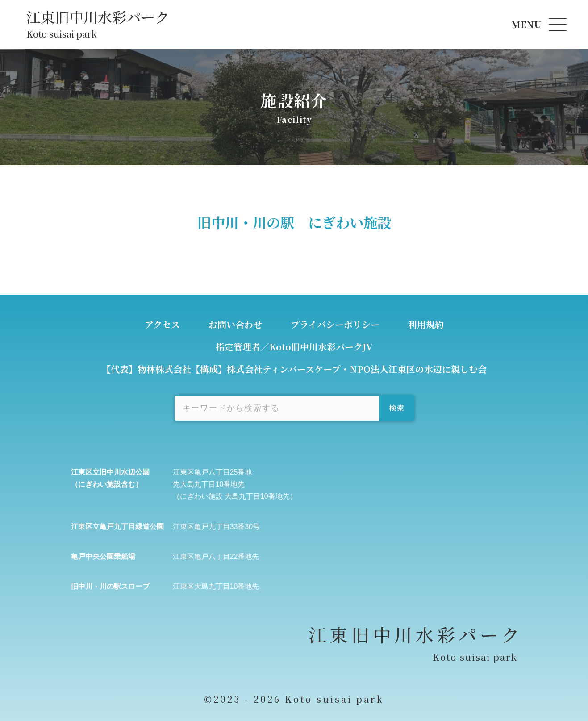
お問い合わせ (235, 324)
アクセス (162, 324)
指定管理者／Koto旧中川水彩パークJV (294, 347)
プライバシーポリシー (335, 324)
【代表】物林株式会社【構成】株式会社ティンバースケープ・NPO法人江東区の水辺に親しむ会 (294, 369)
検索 (397, 408)
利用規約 (426, 324)
